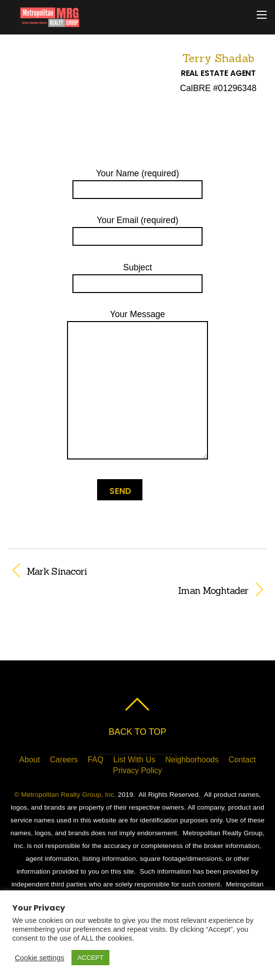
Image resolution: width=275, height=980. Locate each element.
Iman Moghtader (129, 590)
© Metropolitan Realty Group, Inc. (65, 795)
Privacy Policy (137, 770)
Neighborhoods (192, 760)
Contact (242, 760)
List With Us (134, 760)
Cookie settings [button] (39, 958)
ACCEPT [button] (90, 958)
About (30, 760)
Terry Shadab (218, 58)
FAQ (96, 760)
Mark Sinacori (57, 571)
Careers (64, 760)
